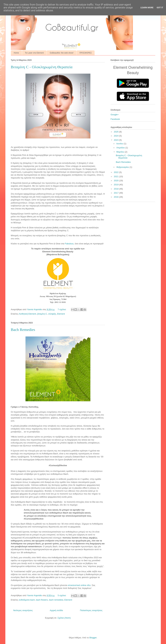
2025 (117, 132)
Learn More (147, 8)
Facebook (115, 119)
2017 (117, 193)
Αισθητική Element (28, 314)
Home (16, 53)
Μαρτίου (121, 152)
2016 (117, 197)
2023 (117, 140)
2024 (117, 136)
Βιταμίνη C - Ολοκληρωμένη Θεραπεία (42, 67)
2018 (117, 189)
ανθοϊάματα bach (27, 600)
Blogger (93, 638)
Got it (160, 8)
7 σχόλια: (62, 309)
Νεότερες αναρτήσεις (23, 610)
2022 (117, 172)
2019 (117, 185)
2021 (117, 176)
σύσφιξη (52, 314)
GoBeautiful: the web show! (61, 53)
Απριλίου (121, 148)
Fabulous (69, 244)
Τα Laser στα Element (34, 53)
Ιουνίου (120, 144)
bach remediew (56, 600)
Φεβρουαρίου (123, 167)
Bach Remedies (23, 330)
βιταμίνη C (42, 314)
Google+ (115, 115)
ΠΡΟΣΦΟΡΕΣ (86, 53)
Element (61, 314)
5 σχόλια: (62, 595)
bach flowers (42, 600)
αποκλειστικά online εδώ (79, 585)
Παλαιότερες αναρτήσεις (91, 610)
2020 (117, 181)
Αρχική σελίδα (56, 610)
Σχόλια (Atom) (64, 618)
